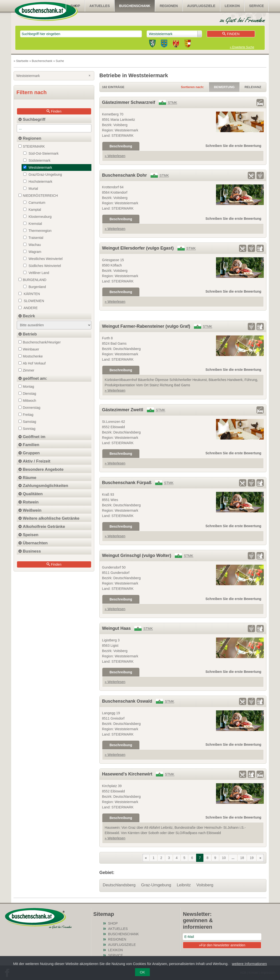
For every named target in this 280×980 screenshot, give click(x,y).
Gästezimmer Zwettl (123, 410)
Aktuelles (100, 6)
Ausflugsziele (201, 6)
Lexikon (232, 6)
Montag (26, 387)
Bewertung (224, 87)
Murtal (31, 189)
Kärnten (29, 294)
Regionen (169, 6)
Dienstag (27, 394)
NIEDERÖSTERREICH (38, 196)
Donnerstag (29, 408)
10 (224, 858)
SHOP (75, 6)
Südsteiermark (37, 160)
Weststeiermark (54, 76)
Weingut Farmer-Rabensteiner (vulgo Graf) (146, 326)
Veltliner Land (36, 273)
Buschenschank (135, 6)
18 (242, 858)
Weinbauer (29, 349)
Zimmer (26, 370)
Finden (231, 34)
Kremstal (33, 224)
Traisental (33, 238)
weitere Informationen (249, 964)
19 (252, 858)
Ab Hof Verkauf (32, 363)
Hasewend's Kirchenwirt (127, 774)
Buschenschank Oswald (127, 701)
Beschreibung (121, 146)
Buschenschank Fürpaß (127, 483)
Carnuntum (34, 203)
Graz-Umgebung (156, 885)
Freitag (26, 415)
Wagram (32, 252)
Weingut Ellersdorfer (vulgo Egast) (138, 248)
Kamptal (32, 210)
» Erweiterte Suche (242, 47)
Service (256, 6)
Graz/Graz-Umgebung (43, 175)
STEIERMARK (32, 146)
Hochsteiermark (38, 182)
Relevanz (253, 87)
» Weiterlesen (115, 156)
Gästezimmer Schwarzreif (129, 102)
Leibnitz (184, 885)
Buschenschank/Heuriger (40, 342)
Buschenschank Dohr (124, 175)
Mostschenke (31, 356)
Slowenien (31, 301)
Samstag (27, 422)
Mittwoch (27, 401)
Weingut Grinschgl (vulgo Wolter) (137, 555)
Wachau (32, 245)
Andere (28, 308)
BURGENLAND (32, 280)
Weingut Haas (116, 628)
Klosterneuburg (37, 217)
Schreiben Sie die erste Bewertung (233, 146)
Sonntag (27, 429)
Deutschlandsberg (119, 885)
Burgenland (35, 287)
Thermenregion (37, 231)
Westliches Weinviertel (43, 259)
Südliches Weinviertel (42, 266)
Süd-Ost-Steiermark (41, 153)
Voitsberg (205, 885)
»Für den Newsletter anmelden (222, 945)
